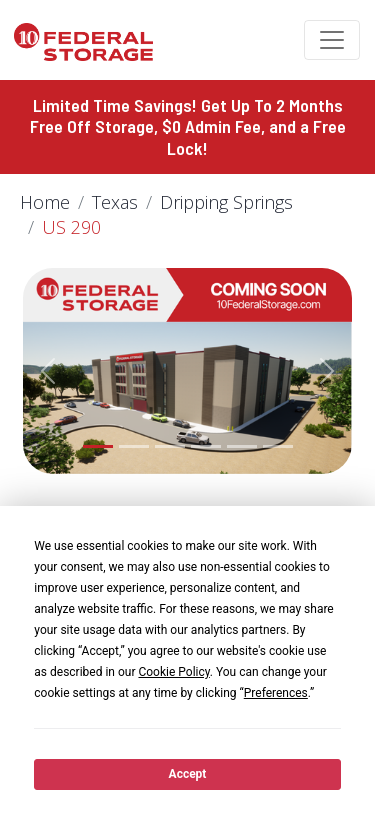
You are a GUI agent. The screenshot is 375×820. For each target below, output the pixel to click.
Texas (115, 202)
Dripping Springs (226, 202)
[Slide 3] (170, 446)
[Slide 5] (242, 446)
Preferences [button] (276, 693)
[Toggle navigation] (332, 40)
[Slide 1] (98, 446)
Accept (188, 774)
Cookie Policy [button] (173, 672)
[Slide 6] (278, 446)
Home (45, 202)
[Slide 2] (134, 446)
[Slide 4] (206, 446)
